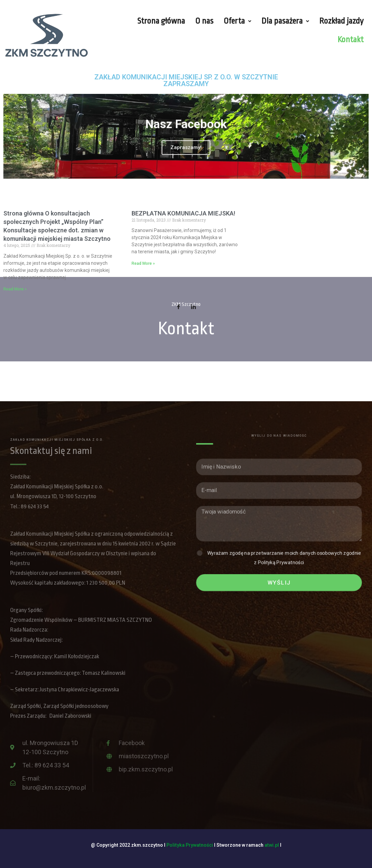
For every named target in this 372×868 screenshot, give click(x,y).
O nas (204, 21)
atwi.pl (272, 845)
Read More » (15, 289)
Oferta (237, 21)
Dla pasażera (285, 21)
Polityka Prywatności (190, 845)
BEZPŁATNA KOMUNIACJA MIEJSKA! (183, 213)
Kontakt (351, 40)
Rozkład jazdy (341, 21)
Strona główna (161, 21)
